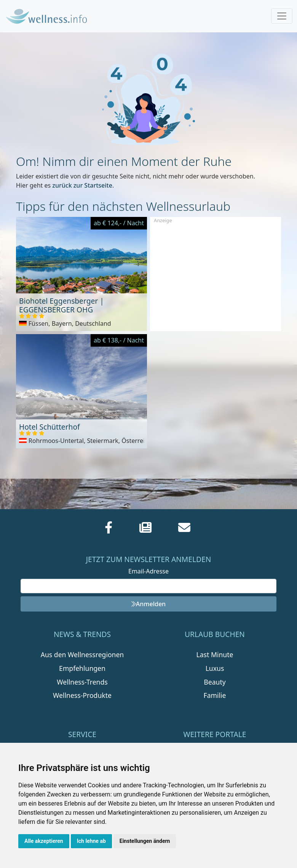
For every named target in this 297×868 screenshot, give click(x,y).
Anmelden (148, 604)
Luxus (215, 668)
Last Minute (215, 655)
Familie (215, 695)
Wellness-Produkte (82, 695)
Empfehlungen (82, 668)
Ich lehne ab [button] (91, 841)
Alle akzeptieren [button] (44, 841)
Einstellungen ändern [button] (145, 841)
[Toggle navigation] (282, 16)
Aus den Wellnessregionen (82, 655)
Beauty (215, 682)
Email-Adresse (148, 571)
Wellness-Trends (82, 682)
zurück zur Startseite (82, 185)
